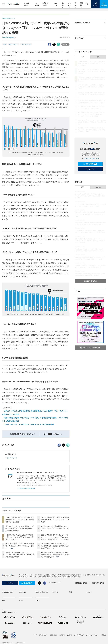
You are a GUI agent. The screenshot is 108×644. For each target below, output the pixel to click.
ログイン (90, 169)
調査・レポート (14, 44)
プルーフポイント (26, 44)
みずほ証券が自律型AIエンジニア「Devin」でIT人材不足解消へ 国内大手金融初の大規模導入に (20, 593)
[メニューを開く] (3, 4)
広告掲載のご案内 (98, 621)
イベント (69, 4)
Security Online (8, 630)
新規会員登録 (90, 164)
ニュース (98, 187)
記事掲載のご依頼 (81, 621)
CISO (5, 44)
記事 (63, 4)
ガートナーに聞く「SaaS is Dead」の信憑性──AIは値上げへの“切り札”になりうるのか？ (20, 584)
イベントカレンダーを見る (90, 348)
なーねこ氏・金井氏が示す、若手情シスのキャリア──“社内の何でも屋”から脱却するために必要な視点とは (90, 196)
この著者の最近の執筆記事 (26, 526)
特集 (75, 4)
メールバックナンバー (90, 159)
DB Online (22, 630)
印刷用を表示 (8, 483)
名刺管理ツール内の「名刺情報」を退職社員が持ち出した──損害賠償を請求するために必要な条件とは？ (55, 593)
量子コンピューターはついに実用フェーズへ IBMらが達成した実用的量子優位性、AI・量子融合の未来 (20, 566)
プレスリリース (12, 496)
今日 (83, 57)
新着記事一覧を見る (90, 281)
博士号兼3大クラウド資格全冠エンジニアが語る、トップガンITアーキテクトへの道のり (55, 566)
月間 (98, 57)
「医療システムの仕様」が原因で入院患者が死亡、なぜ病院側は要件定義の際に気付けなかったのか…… (20, 575)
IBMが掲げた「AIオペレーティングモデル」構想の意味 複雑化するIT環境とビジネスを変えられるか (55, 584)
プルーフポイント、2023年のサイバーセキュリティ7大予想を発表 (29, 425)
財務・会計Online (42, 630)
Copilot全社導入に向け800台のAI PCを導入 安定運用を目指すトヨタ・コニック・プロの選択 (56, 558)
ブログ (38, 639)
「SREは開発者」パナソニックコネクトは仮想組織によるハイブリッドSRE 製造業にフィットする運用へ (20, 558)
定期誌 (81, 4)
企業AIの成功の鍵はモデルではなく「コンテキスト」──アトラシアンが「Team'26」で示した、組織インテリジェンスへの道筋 (55, 575)
